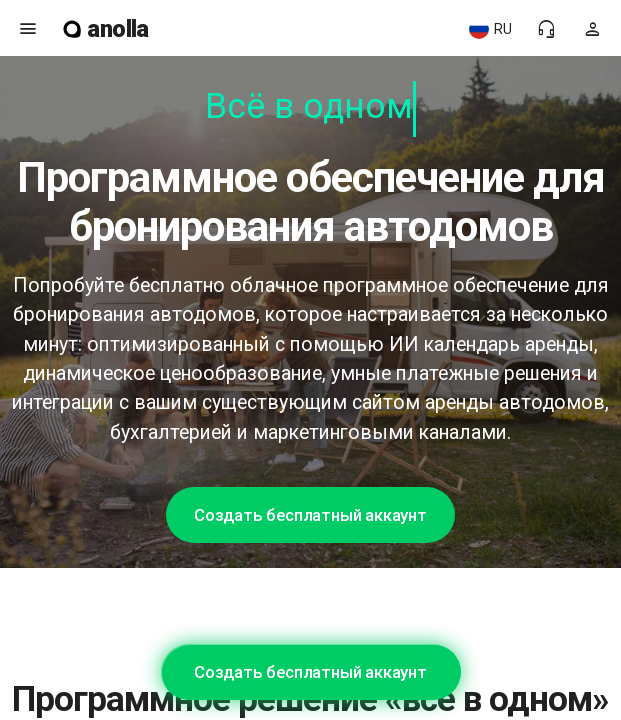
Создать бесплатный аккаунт (310, 515)
